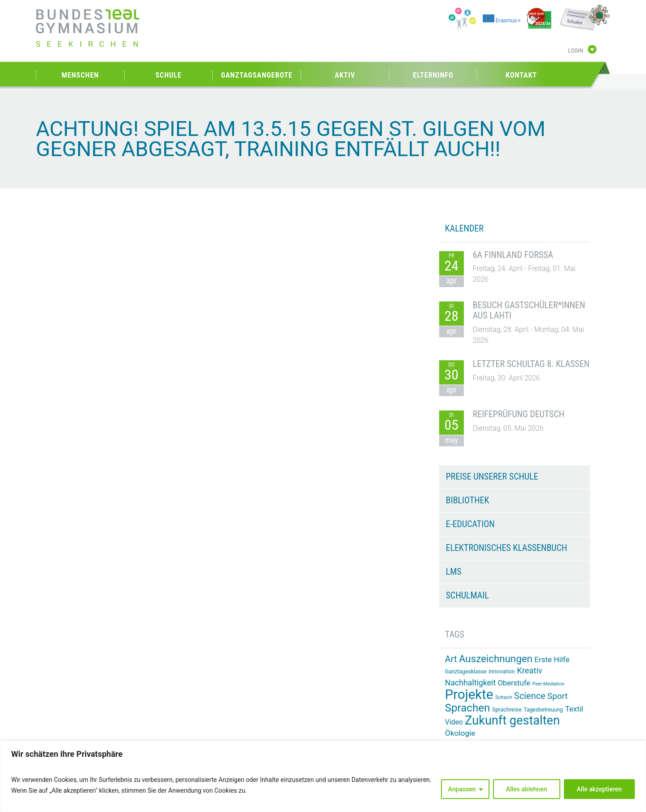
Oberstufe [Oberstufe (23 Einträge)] (514, 683)
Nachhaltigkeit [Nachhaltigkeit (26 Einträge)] (470, 683)
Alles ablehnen (527, 789)
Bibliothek (468, 500)
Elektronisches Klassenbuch (506, 548)
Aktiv (345, 75)
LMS (454, 572)
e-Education (470, 524)
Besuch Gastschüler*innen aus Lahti (529, 310)
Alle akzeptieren (599, 789)
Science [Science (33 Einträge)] (530, 696)
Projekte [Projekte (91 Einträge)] (469, 694)
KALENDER (464, 228)
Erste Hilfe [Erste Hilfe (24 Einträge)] (552, 659)
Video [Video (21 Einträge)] (454, 722)
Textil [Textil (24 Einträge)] (574, 709)
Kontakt (521, 75)
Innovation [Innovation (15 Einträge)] (502, 671)
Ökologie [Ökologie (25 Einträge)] (460, 733)
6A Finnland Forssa (513, 255)
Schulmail (467, 595)
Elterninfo (433, 75)
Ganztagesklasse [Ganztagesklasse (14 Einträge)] (466, 672)
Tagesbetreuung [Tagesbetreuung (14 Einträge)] (543, 710)
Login (576, 51)
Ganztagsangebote (257, 75)
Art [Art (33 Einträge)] (451, 659)
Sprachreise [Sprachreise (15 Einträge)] (507, 709)
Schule (168, 75)
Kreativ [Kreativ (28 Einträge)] (530, 670)
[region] (323, 776)
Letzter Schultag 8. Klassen (531, 364)
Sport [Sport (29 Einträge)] (557, 696)
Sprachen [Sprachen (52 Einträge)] (467, 708)
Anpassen (462, 789)
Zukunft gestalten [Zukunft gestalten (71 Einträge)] (512, 720)
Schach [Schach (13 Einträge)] (504, 697)
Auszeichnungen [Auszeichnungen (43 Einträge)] (496, 659)
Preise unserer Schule (492, 476)
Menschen (80, 75)
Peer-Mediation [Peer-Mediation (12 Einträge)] (549, 684)
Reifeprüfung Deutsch (519, 414)
